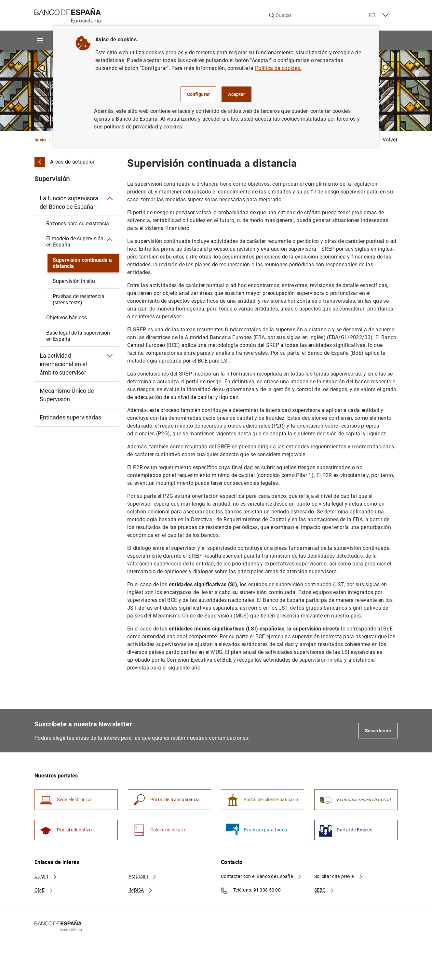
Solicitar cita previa (339, 878)
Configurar (199, 94)
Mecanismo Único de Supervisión (67, 395)
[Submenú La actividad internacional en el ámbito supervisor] (110, 356)
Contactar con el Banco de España (262, 878)
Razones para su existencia (78, 224)
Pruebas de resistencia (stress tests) (79, 299)
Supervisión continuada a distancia (82, 263)
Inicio (40, 140)
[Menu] (40, 40)
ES (377, 15)
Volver (387, 140)
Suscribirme (378, 731)
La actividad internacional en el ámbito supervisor (63, 364)
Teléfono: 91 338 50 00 (251, 892)
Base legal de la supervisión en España (78, 336)
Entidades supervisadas (70, 417)
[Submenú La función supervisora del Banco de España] (110, 198)
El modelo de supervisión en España (75, 242)
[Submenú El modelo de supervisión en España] (110, 240)
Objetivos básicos (67, 318)
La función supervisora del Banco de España (69, 202)
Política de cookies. (278, 68)
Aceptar (236, 94)
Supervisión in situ (74, 281)
